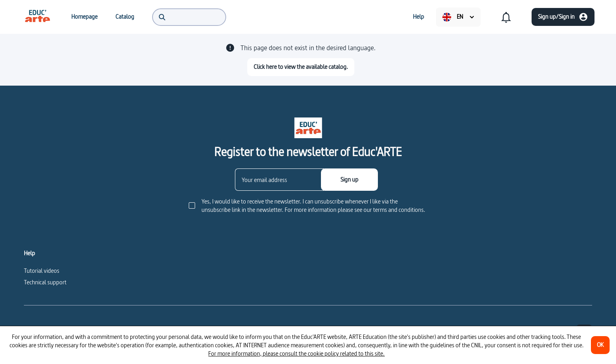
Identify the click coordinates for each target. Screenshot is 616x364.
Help (29, 253)
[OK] (600, 345)
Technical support (45, 282)
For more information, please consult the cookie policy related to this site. (296, 353)
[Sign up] (349, 180)
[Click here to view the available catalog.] (301, 67)
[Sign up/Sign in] (563, 17)
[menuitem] (37, 17)
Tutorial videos (42, 271)
